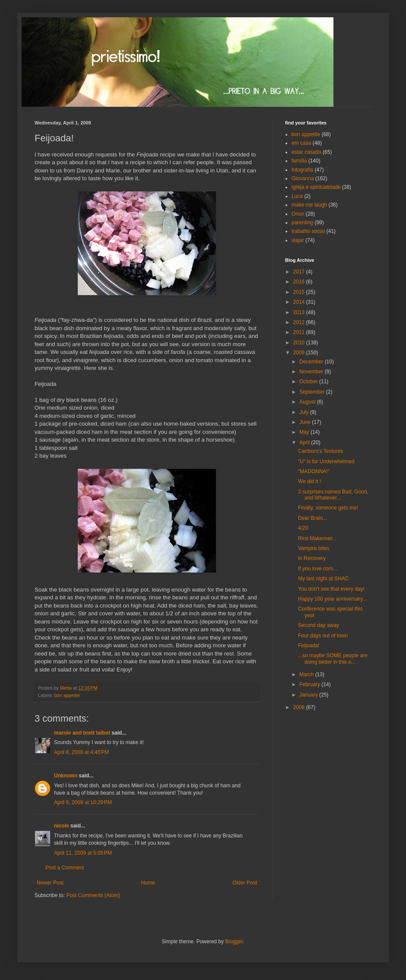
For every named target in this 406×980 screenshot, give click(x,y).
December (312, 362)
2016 (300, 282)
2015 (300, 292)
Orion (298, 214)
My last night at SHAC (323, 579)
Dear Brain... (312, 518)
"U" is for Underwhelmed (326, 461)
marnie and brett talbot (82, 733)
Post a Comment (65, 868)
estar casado (306, 152)
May (305, 432)
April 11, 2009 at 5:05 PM (83, 853)
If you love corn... (318, 569)
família (299, 161)
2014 (300, 302)
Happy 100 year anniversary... (332, 599)
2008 (300, 707)
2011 (300, 332)
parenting (302, 223)
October (309, 382)
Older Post (245, 883)
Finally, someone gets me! (328, 508)
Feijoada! (309, 646)
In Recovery (312, 558)
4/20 (303, 528)
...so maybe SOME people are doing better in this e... (333, 659)
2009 (300, 353)
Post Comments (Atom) (93, 895)
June (306, 422)
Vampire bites (314, 548)
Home (148, 883)
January (309, 695)
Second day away (319, 625)
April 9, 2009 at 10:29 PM (83, 802)
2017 (300, 272)
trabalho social (308, 231)
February (310, 684)
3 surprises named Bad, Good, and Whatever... (333, 495)
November (312, 372)
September (313, 392)
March (307, 675)
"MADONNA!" (314, 471)
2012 (300, 322)
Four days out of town (323, 636)
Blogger (234, 942)
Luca (297, 196)
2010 (300, 343)
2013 (300, 312)
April (305, 442)
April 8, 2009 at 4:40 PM (81, 752)
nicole (62, 826)
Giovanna (303, 178)
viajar (298, 240)
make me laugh (309, 205)
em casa (301, 143)
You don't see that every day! (331, 589)
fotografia (302, 170)
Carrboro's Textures (320, 451)
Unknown (66, 776)
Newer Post (50, 883)
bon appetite (67, 695)
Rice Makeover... (317, 538)
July (305, 412)
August (308, 402)
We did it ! (309, 481)
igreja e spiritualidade (316, 187)
